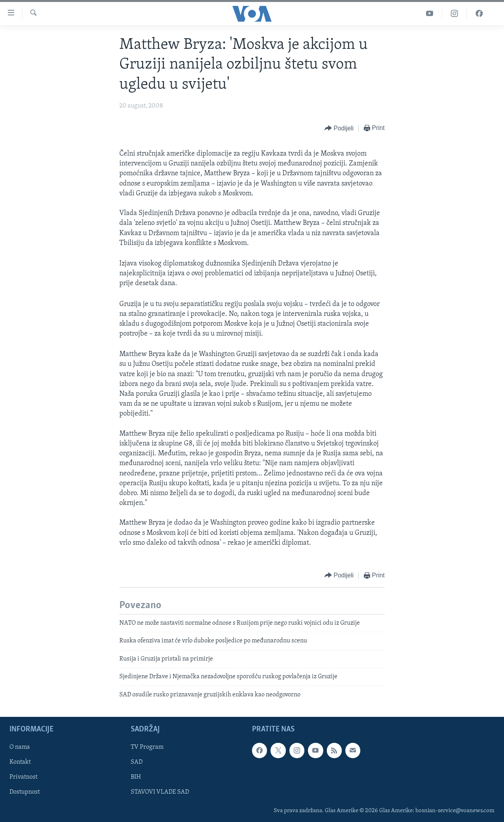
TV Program (147, 747)
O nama (20, 747)
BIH (136, 777)
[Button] (339, 129)
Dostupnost (25, 792)
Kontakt (20, 762)
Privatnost (23, 777)
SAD (137, 762)
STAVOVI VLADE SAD (160, 792)
